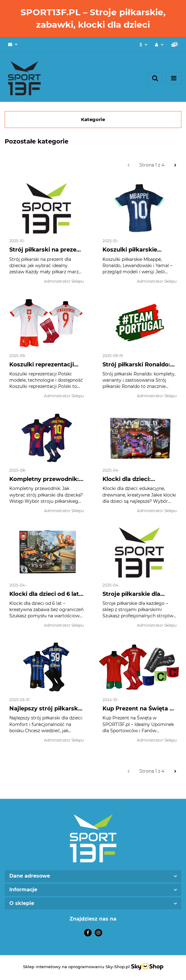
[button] (174, 45)
